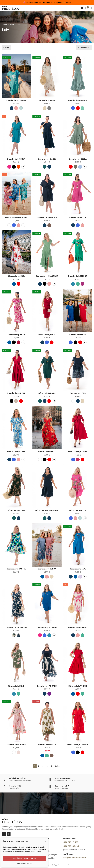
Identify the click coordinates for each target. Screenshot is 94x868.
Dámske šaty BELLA (78, 159)
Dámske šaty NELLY (16, 335)
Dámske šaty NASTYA (16, 569)
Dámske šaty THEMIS (78, 686)
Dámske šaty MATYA (16, 159)
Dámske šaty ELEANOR (78, 745)
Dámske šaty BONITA (78, 100)
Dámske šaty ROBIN (16, 510)
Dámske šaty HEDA (47, 335)
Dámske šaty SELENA (78, 276)
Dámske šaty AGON (47, 745)
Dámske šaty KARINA (78, 452)
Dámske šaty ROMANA (47, 627)
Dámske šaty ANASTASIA (47, 276)
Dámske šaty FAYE (78, 569)
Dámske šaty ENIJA (78, 335)
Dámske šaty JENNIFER (16, 100)
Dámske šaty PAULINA (47, 217)
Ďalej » (58, 766)
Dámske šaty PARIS (47, 393)
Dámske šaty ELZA (78, 510)
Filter (7, 47)
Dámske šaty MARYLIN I (16, 627)
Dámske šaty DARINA (78, 627)
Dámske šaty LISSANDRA (16, 217)
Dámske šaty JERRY (16, 276)
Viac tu (68, 2)
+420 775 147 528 (70, 842)
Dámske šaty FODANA (47, 686)
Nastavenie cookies (25, 863)
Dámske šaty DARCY (47, 159)
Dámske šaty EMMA (47, 452)
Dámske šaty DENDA (47, 569)
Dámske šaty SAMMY (47, 100)
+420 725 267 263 (71, 846)
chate (66, 788)
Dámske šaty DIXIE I (16, 686)
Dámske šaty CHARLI (16, 745)
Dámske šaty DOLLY (16, 452)
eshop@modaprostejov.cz (74, 857)
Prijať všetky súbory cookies (25, 858)
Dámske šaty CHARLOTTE (47, 510)
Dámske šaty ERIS (78, 393)
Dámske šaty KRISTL (16, 393)
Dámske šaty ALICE (78, 217)
